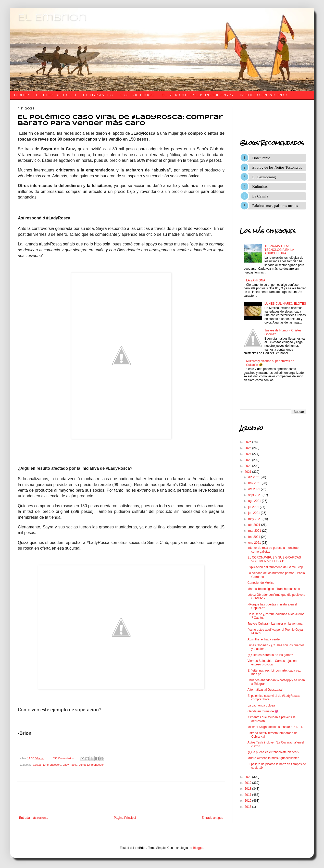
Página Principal (125, 818)
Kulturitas (260, 187)
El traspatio (98, 95)
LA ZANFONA (256, 280)
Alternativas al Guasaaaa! (265, 690)
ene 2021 (255, 543)
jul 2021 (254, 507)
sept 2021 (255, 495)
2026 (248, 442)
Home (21, 95)
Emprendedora (52, 765)
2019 (248, 783)
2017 (248, 795)
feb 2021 (255, 537)
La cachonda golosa (261, 705)
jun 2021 (254, 513)
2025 (248, 448)
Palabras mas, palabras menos (275, 206)
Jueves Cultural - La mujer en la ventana (275, 624)
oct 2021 (254, 489)
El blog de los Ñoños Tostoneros (277, 167)
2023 (248, 460)
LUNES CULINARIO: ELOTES (285, 304)
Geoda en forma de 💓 (263, 711)
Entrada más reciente (34, 818)
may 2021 (255, 519)
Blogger (198, 848)
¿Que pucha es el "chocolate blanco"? (273, 752)
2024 (248, 454)
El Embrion (52, 18)
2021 (248, 472)
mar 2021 (255, 531)
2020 (248, 777)
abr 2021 (255, 525)
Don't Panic (261, 158)
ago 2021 (255, 501)
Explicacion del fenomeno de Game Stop (275, 567)
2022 (248, 466)
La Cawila (260, 196)
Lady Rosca (70, 765)
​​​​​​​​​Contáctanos (137, 95)
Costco (37, 765)
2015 (248, 807)
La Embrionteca (56, 95)
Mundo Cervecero (263, 95)
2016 (248, 801)
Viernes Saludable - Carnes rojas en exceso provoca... (272, 663)
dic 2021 (254, 477)
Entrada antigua (212, 818)
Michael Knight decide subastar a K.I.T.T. (275, 727)
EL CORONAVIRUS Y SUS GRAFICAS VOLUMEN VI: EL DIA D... (274, 559)
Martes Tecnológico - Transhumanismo (274, 589)
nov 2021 (255, 483)
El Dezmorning (264, 177)
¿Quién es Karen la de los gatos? (270, 655)
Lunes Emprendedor (91, 765)
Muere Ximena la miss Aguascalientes (273, 758)
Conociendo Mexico (261, 583)
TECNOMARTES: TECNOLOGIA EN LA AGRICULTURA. (279, 250)
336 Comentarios (63, 758)
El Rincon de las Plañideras (197, 95)
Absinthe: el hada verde (264, 639)
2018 (248, 789)
